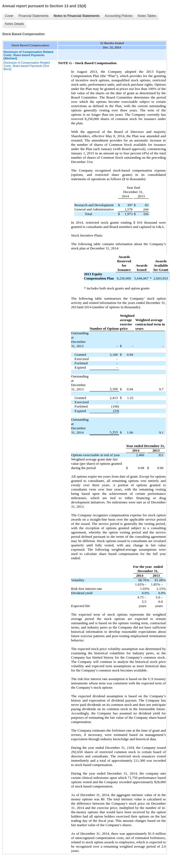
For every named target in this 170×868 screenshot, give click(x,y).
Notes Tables (147, 16)
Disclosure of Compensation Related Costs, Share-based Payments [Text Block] (27, 66)
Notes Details (14, 24)
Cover (9, 16)
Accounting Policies (119, 16)
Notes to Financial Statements (77, 16)
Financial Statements (34, 16)
